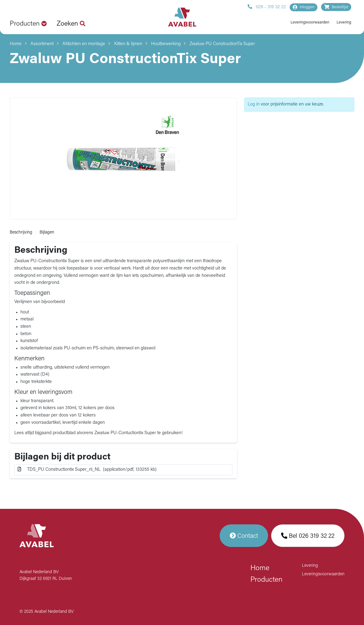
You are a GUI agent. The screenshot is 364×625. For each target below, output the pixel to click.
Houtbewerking (166, 44)
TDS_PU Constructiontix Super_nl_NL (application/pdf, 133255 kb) (87, 470)
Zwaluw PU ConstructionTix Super (222, 44)
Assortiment (42, 44)
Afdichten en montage (84, 44)
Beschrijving (21, 232)
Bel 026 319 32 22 (308, 536)
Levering (344, 22)
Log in (254, 104)
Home (16, 44)
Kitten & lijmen (128, 44)
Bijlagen (47, 232)
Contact (244, 536)
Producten (266, 580)
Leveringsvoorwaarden (310, 22)
